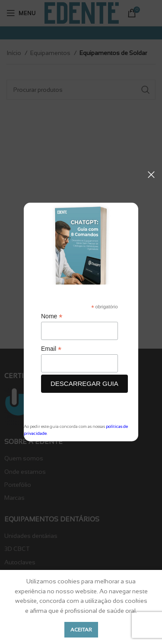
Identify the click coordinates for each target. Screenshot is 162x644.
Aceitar (81, 630)
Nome (52, 316)
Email (51, 349)
